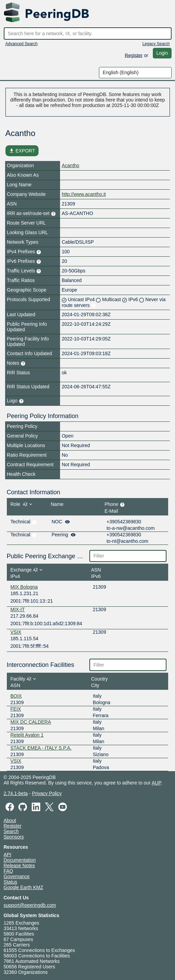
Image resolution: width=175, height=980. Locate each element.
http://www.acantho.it (84, 194)
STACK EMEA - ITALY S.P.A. (41, 748)
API (8, 855)
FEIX (16, 709)
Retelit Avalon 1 (27, 735)
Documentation (20, 860)
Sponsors (14, 837)
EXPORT (22, 151)
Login (162, 53)
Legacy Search (156, 44)
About (10, 820)
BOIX (16, 696)
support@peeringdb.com (30, 905)
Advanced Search (22, 44)
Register (134, 55)
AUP (156, 783)
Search (11, 831)
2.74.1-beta (16, 793)
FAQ (9, 871)
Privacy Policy (47, 793)
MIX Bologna (24, 587)
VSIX (16, 632)
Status (11, 882)
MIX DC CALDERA (31, 722)
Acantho (70, 165)
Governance (17, 876)
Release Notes (19, 865)
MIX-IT (18, 609)
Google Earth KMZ (24, 887)
